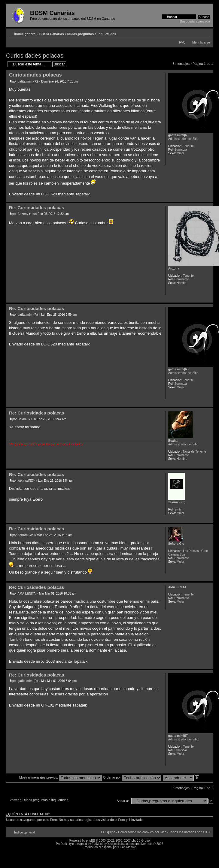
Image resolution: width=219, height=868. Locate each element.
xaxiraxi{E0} (26, 481)
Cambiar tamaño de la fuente (206, 33)
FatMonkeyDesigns (105, 844)
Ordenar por (132, 777)
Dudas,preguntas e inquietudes (92, 34)
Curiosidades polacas (35, 56)
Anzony (23, 214)
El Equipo (108, 832)
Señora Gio (25, 535)
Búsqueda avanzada (195, 21)
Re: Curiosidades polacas (36, 208)
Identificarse (201, 42)
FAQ (182, 42)
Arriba (208, 199)
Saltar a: (123, 801)
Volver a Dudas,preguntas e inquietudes (39, 800)
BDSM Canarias (52, 34)
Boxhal (22, 419)
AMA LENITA (27, 594)
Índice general (25, 34)
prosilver (140, 844)
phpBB (90, 841)
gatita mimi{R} (28, 81)
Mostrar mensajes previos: (60, 777)
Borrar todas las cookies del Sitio (142, 832)
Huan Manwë (127, 847)
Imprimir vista (196, 33)
